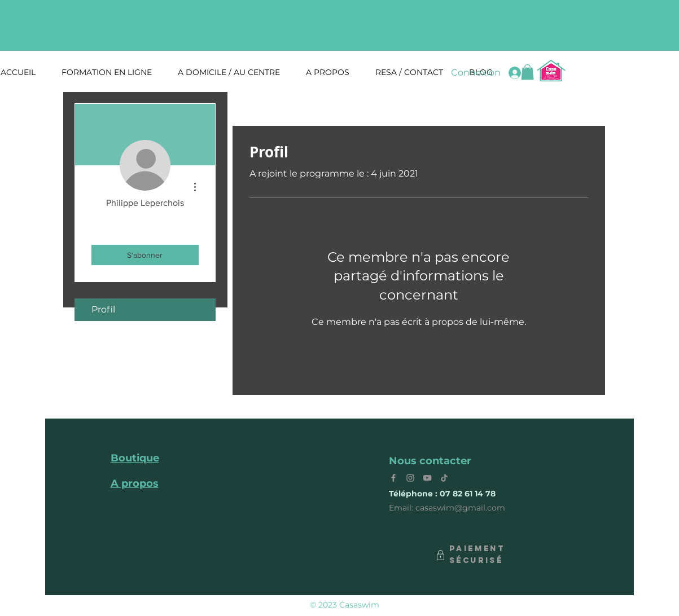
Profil (103, 309)
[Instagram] (410, 478)
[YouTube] (427, 478)
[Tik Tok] (444, 478)
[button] (527, 72)
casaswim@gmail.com (460, 508)
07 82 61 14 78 (468, 494)
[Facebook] (393, 478)
